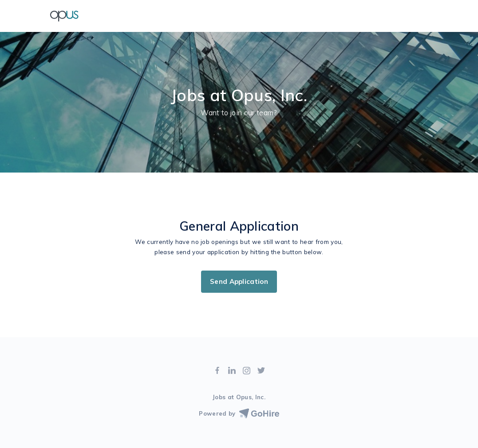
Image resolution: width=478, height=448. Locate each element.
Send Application (239, 281)
